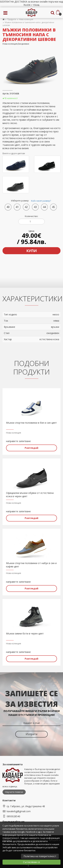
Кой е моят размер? (41, 201)
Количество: (32, 216)
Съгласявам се (32, 862)
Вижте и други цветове (14, 153)
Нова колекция (26, 19)
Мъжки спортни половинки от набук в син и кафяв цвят (31, 565)
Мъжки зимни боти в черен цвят (25, 633)
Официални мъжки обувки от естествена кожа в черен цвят (30, 495)
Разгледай (32, 448)
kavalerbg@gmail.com (19, 811)
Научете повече (14, 792)
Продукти (12, 19)
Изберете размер (32, 201)
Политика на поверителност (40, 856)
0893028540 (13, 816)
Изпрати (32, 734)
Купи (32, 251)
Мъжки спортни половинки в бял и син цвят (31, 423)
